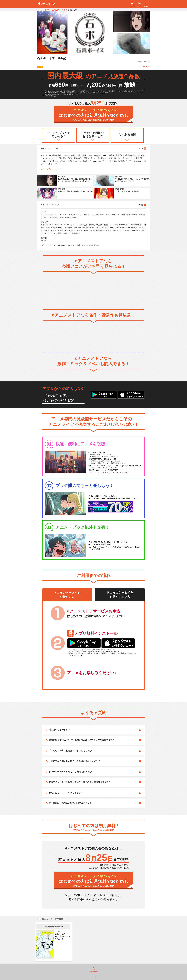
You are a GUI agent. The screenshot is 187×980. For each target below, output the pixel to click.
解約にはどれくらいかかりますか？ (66, 793)
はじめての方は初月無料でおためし (93, 115)
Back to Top (93, 970)
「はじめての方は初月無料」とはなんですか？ (71, 751)
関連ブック (145, 66)
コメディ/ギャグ (47, 169)
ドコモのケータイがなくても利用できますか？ (71, 772)
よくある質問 (127, 135)
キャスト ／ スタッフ (93, 205)
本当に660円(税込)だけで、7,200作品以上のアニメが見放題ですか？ (82, 740)
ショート (59, 169)
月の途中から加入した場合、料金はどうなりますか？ (74, 761)
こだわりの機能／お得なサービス (93, 135)
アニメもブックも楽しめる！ (59, 135)
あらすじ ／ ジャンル (93, 148)
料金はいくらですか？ (59, 730)
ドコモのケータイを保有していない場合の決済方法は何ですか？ (80, 782)
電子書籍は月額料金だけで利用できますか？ (70, 803)
